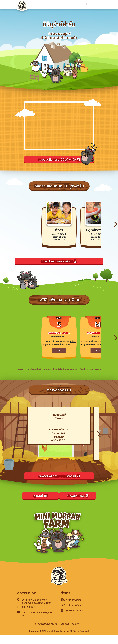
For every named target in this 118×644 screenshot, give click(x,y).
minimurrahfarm (74, 608)
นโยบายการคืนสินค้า (70, 632)
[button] (116, 226)
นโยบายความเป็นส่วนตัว (46, 632)
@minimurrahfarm (75, 619)
